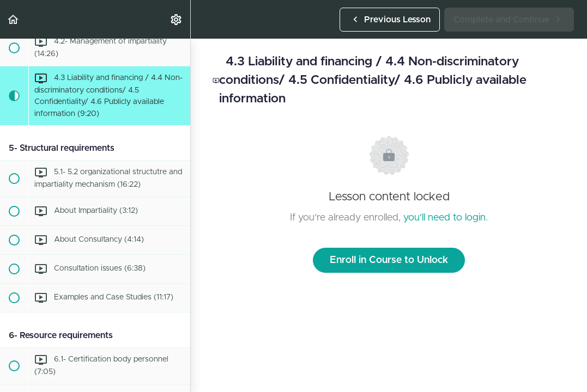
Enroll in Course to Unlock (389, 260)
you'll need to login (444, 218)
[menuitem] (177, 19)
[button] (14, 19)
